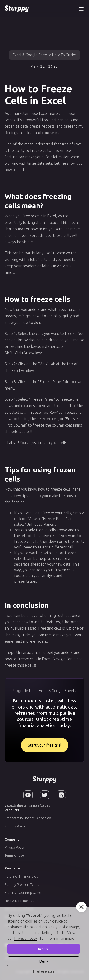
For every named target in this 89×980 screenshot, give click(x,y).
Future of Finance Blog (21, 876)
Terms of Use (14, 855)
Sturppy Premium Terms (22, 885)
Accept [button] (44, 949)
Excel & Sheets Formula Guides (27, 805)
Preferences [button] (44, 971)
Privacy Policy (15, 847)
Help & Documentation (22, 901)
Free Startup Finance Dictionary (28, 818)
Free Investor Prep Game (23, 893)
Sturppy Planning (17, 826)
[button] (81, 8)
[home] (17, 8)
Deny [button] (44, 961)
